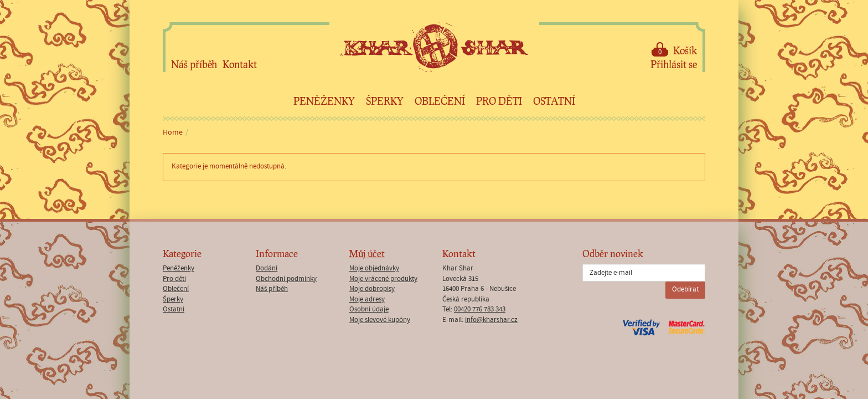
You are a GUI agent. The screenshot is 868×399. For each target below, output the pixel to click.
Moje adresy (367, 300)
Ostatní (554, 101)
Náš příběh (194, 64)
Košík (674, 50)
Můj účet (367, 254)
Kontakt (240, 64)
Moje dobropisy (372, 289)
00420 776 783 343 (480, 310)
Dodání (267, 268)
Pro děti (499, 101)
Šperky (385, 101)
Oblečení (440, 101)
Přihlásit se (674, 64)
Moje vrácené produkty (383, 279)
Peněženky (324, 101)
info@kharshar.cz (491, 320)
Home (173, 132)
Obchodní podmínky (286, 279)
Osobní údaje (369, 310)
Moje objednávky (374, 268)
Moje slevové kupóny (380, 320)
